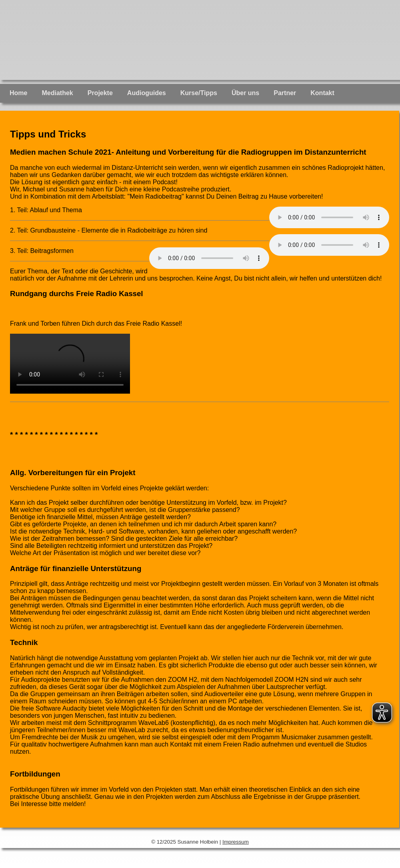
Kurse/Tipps (199, 93)
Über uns (245, 93)
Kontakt (322, 93)
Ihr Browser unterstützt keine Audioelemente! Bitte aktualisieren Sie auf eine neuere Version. (329, 217)
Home (18, 93)
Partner (285, 93)
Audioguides (147, 93)
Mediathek (57, 93)
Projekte (100, 93)
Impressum (236, 842)
